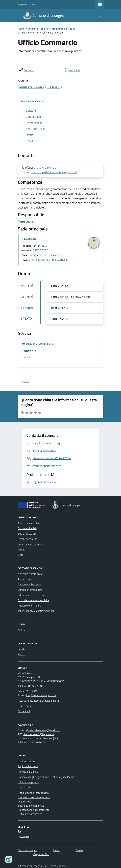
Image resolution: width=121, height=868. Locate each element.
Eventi (21, 654)
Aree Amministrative (63, 29)
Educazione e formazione (32, 595)
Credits (79, 850)
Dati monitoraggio (28, 850)
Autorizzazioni (25, 579)
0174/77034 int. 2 (45, 167)
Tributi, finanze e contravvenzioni (36, 611)
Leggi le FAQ (25, 801)
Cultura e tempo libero (37, 344)
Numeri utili (24, 711)
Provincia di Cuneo (28, 772)
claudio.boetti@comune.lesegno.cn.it (54, 172)
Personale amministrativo (32, 544)
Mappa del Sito (41, 854)
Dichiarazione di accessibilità (33, 793)
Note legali (24, 787)
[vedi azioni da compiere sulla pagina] (72, 70)
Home (21, 29)
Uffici (21, 555)
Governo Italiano (27, 761)
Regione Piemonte (27, 4)
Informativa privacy (28, 782)
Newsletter (24, 837)
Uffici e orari (24, 706)
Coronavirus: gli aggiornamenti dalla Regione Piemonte (48, 777)
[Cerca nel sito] (98, 16)
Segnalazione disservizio (31, 806)
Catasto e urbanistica (29, 584)
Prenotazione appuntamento (34, 810)
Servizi (57, 850)
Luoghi (22, 649)
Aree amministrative (29, 523)
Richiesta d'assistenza (30, 814)
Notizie (22, 630)
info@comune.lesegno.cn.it (46, 255)
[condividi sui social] (26, 70)
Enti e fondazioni (27, 534)
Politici (21, 549)
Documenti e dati (27, 528)
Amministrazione (38, 29)
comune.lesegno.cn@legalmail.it (48, 260)
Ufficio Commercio (28, 33)
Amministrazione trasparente (34, 797)
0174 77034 (41, 250)
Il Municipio (29, 239)
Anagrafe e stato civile (30, 574)
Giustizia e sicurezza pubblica (34, 600)
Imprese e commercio (30, 606)
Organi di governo (28, 539)
